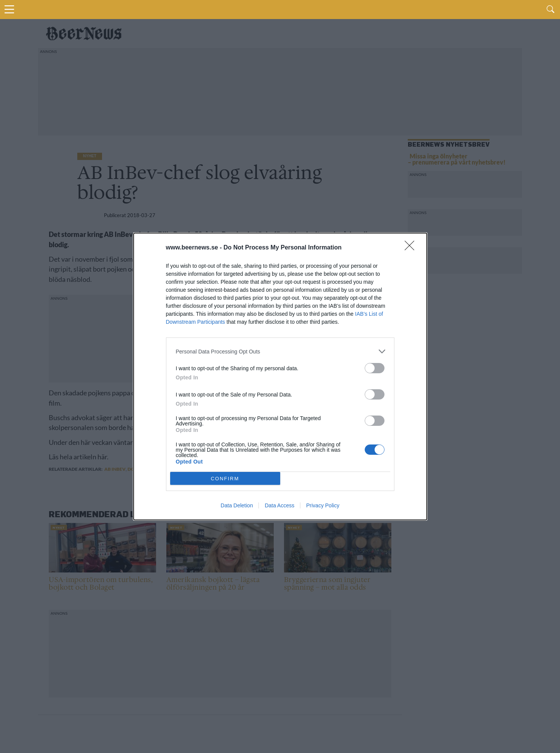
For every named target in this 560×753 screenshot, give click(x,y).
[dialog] (280, 376)
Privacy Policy (323, 505)
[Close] (412, 248)
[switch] (375, 368)
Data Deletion (237, 505)
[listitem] (280, 351)
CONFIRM (225, 478)
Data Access (279, 505)
